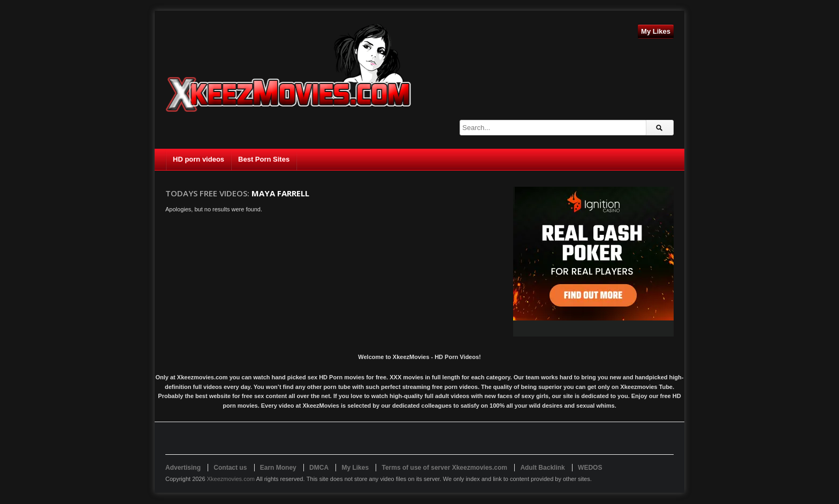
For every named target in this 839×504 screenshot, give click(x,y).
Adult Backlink (542, 468)
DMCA (319, 468)
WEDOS (590, 468)
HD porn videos (199, 159)
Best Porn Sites (264, 159)
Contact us (230, 468)
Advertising (183, 468)
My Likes (656, 31)
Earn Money (278, 468)
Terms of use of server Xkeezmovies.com (444, 468)
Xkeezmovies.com (231, 479)
